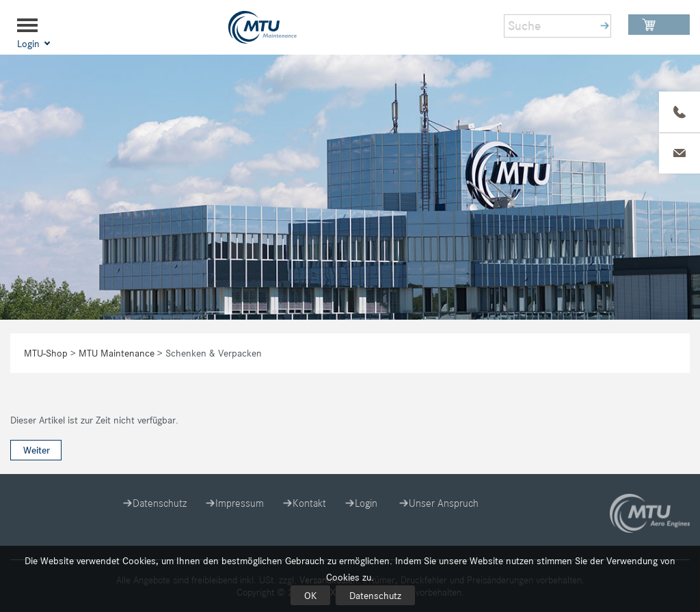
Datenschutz (375, 596)
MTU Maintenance (117, 353)
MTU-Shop (46, 353)
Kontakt (309, 503)
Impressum (240, 503)
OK (310, 596)
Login (366, 503)
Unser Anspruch (444, 503)
